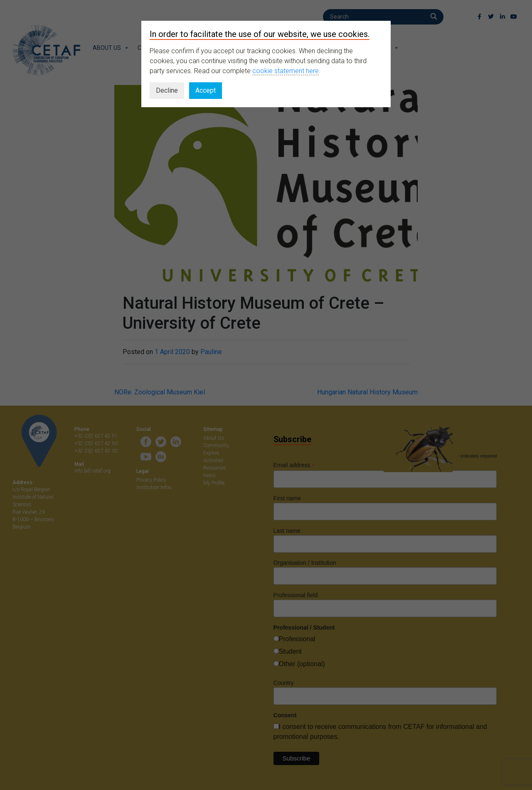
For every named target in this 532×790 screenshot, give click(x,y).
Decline (167, 90)
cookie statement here (286, 71)
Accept (206, 90)
